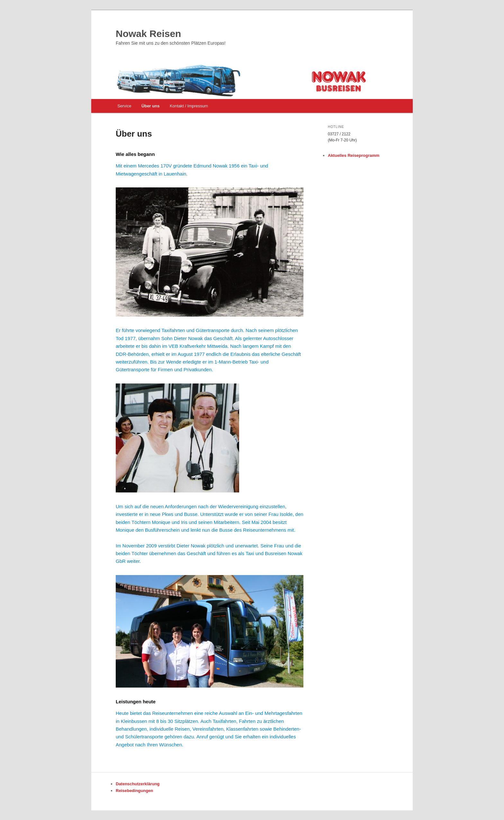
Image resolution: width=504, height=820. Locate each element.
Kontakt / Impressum (189, 106)
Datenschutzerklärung (138, 784)
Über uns (150, 106)
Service (124, 106)
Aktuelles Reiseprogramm (354, 155)
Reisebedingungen (134, 791)
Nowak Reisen (148, 34)
